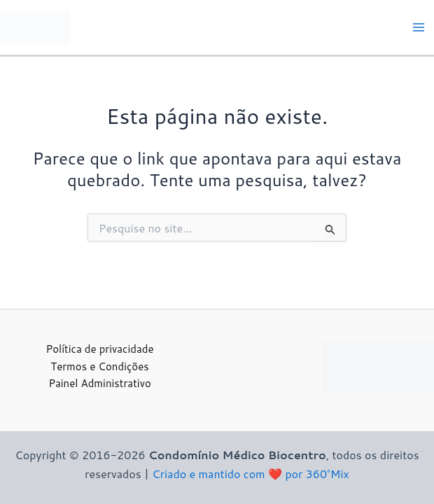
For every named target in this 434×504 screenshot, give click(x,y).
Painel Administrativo (100, 383)
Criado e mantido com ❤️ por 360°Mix (250, 474)
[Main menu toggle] (419, 27)
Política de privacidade (99, 349)
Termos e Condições (99, 366)
